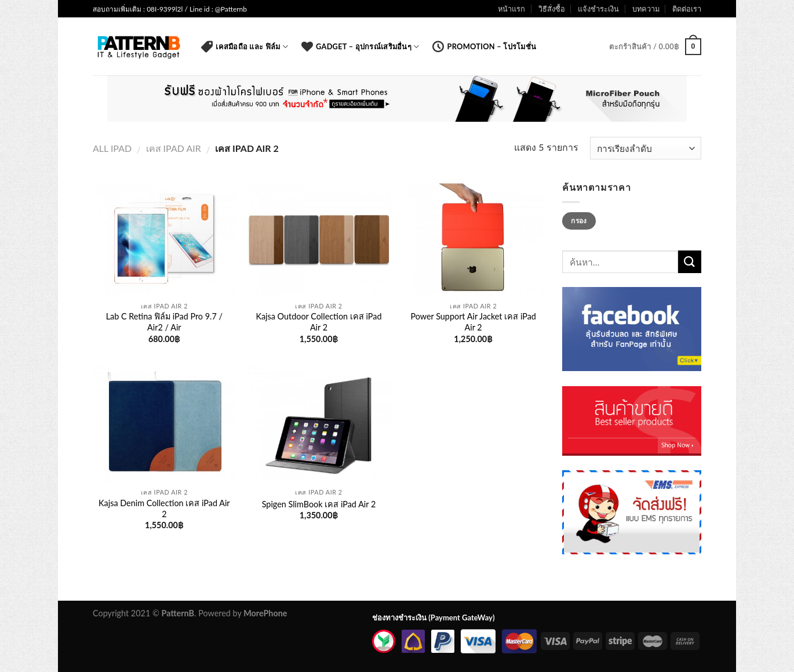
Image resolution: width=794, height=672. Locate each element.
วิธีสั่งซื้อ (552, 9)
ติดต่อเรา (687, 9)
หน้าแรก (511, 9)
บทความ (646, 9)
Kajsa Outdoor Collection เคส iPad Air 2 (318, 322)
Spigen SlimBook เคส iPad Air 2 (319, 504)
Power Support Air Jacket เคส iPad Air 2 (473, 322)
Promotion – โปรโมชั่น (484, 46)
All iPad (112, 148)
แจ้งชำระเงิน (598, 9)
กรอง (579, 221)
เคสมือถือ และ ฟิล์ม (245, 46)
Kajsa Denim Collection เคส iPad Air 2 (164, 508)
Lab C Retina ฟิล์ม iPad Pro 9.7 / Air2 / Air (164, 322)
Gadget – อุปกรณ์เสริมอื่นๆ (360, 46)
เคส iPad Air (174, 148)
